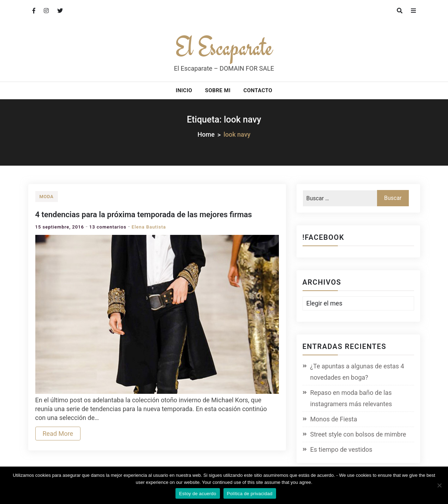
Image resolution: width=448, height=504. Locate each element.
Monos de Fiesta (334, 419)
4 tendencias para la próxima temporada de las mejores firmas (144, 215)
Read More (58, 434)
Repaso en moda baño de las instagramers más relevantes (351, 398)
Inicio (184, 90)
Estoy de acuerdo (198, 494)
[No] (439, 485)
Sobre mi (218, 90)
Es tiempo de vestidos (341, 449)
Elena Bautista (149, 227)
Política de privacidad (250, 494)
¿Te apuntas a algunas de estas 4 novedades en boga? (357, 372)
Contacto (258, 90)
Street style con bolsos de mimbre (358, 434)
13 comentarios (108, 227)
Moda (47, 197)
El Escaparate (224, 47)
